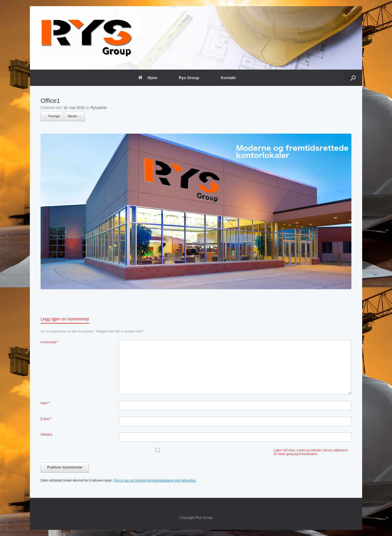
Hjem (148, 78)
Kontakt (228, 78)
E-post (46, 419)
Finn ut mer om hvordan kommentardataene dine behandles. (155, 480)
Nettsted (46, 435)
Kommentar (50, 342)
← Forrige (52, 116)
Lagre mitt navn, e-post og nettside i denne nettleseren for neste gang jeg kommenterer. (311, 452)
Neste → (75, 116)
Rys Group (189, 78)
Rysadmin (99, 108)
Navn (45, 403)
